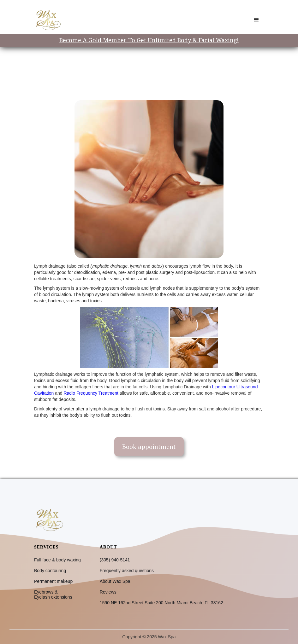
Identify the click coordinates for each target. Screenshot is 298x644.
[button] (256, 20)
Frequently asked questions (127, 571)
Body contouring (50, 571)
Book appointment (149, 447)
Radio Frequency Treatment (91, 393)
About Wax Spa (115, 581)
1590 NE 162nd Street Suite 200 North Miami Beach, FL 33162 (161, 603)
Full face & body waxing (57, 560)
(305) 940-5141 (115, 560)
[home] (48, 20)
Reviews (108, 592)
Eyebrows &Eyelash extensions (53, 595)
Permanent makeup (53, 581)
